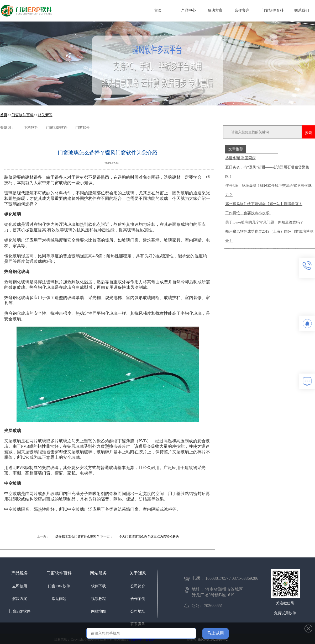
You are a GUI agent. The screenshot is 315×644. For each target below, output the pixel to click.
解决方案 (215, 10)
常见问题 (59, 599)
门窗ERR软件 (59, 586)
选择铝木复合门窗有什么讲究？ (77, 536)
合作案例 (138, 599)
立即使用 (20, 586)
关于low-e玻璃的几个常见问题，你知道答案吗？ (264, 222)
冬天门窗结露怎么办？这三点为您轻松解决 (149, 536)
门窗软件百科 (272, 10)
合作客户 (242, 10)
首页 (158, 10)
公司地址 (138, 611)
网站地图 (98, 611)
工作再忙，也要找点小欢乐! (248, 213)
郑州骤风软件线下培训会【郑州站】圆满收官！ (264, 204)
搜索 (308, 133)
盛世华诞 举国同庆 (240, 158)
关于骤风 (138, 573)
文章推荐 (236, 149)
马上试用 (216, 633)
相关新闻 (45, 115)
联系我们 (302, 10)
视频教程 (98, 599)
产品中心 (188, 10)
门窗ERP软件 (20, 611)
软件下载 (98, 586)
